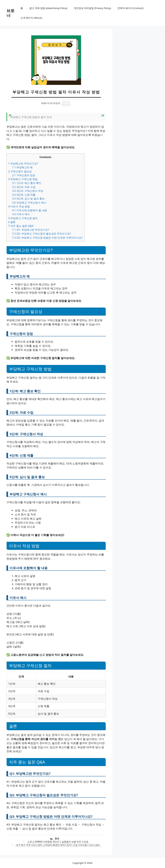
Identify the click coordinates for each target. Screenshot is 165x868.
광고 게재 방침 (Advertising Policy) (48, 8)
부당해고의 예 (22, 167)
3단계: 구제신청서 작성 (28, 191)
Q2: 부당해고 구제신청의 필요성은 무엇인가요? (41, 234)
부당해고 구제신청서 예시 (29, 203)
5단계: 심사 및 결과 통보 (28, 199)
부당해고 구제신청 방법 (23, 179)
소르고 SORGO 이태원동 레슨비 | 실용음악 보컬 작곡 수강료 (58, 842)
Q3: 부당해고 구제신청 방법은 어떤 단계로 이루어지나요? (47, 238)
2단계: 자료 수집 (24, 187)
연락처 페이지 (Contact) (130, 8)
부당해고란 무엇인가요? (23, 164)
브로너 (10, 13)
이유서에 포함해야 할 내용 (29, 210)
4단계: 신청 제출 (24, 195)
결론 (12, 222)
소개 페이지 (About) (31, 18)
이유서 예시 (21, 214)
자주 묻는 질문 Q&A (21, 226)
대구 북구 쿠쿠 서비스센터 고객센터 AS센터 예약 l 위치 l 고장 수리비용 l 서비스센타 (58, 845)
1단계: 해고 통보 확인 (27, 183)
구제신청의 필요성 (20, 171)
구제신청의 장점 (24, 175)
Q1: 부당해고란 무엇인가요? (31, 230)
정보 (57, 838)
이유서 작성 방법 (19, 206)
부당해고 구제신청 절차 (23, 218)
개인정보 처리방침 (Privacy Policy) (92, 8)
